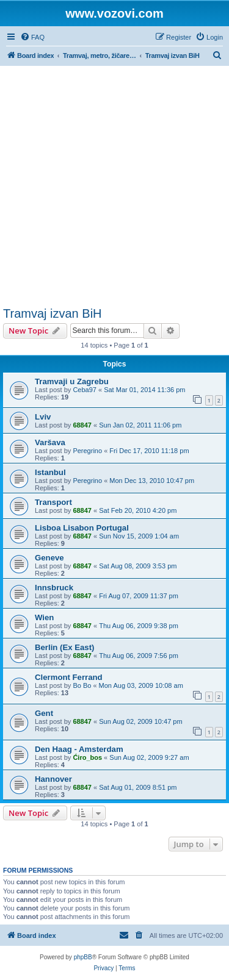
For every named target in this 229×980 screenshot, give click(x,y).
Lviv (43, 417)
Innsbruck (54, 588)
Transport (53, 502)
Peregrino (87, 451)
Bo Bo (82, 685)
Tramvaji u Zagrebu (72, 381)
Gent (44, 713)
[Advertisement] (114, 186)
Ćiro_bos (87, 757)
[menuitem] (32, 37)
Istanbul (50, 472)
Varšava (50, 442)
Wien (44, 617)
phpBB (83, 957)
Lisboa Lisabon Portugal (82, 528)
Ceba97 (85, 390)
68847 (82, 425)
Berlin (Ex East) (64, 647)
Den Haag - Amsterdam (79, 749)
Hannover (53, 779)
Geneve (49, 558)
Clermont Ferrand (69, 677)
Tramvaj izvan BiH (53, 313)
